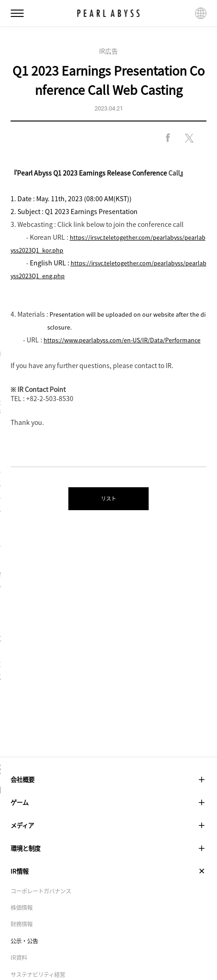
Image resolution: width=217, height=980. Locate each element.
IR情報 (108, 884)
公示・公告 (27, 959)
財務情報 (23, 941)
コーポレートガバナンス (46, 906)
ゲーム (108, 807)
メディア (108, 833)
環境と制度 (108, 858)
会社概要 (108, 781)
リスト (108, 513)
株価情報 (23, 924)
